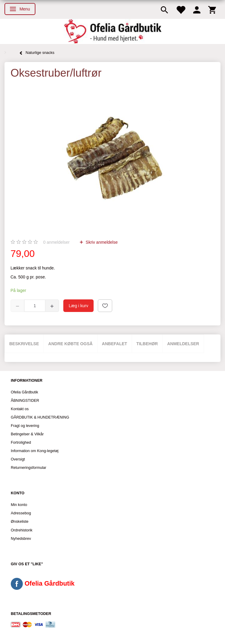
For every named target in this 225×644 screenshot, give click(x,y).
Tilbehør (147, 344)
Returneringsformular (28, 468)
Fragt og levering (25, 426)
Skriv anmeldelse (101, 242)
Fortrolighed (21, 443)
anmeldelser (56, 242)
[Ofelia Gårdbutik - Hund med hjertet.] (112, 31)
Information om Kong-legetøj (35, 451)
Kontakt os (20, 409)
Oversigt (18, 459)
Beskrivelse (24, 344)
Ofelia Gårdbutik (24, 392)
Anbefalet (115, 344)
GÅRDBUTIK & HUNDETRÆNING (40, 417)
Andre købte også (70, 344)
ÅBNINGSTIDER (25, 401)
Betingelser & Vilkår (27, 434)
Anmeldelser (183, 344)
